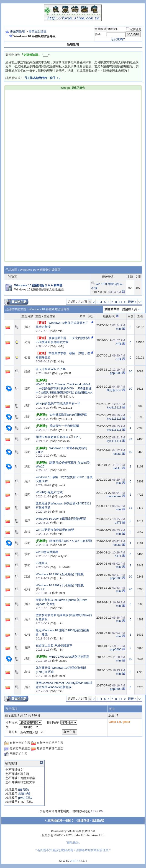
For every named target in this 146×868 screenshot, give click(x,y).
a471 (118, 523)
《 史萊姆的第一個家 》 (59, 820)
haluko (117, 454)
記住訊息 (134, 29)
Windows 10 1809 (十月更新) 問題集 (60, 585)
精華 (82, 316)
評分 (91, 316)
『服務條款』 (73, 843)
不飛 (94, 288)
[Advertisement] (73, 119)
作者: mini (49, 331)
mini (119, 329)
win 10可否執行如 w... (110, 284)
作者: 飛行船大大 (55, 397)
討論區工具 (130, 309)
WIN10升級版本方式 (49, 492)
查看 (140, 316)
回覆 (131, 316)
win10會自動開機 (47, 552)
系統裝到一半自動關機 (64, 426)
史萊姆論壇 (17, 31)
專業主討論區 (38, 31)
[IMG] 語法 (25, 798)
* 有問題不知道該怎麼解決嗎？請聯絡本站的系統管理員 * (73, 850)
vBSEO (75, 861)
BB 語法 (24, 790)
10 (130, 371)
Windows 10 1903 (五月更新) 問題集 (60, 574)
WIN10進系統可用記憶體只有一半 (58, 404)
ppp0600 (116, 373)
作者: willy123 (52, 556)
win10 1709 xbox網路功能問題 (69, 657)
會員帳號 (100, 29)
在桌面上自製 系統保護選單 (54, 645)
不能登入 (42, 563)
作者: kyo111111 (54, 408)
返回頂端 (98, 820)
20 (130, 589)
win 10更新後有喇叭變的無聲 (55, 530)
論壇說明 (73, 45)
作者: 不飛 (50, 346)
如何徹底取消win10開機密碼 (68, 415)
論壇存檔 (83, 820)
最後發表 (109, 316)
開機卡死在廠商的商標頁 (52, 437)
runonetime (114, 496)
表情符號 (24, 794)
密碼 (97, 34)
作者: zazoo (51, 661)
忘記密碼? (118, 39)
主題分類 (27, 316)
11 (120, 302)
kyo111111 (114, 407)
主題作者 (50, 316)
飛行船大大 (114, 390)
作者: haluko (51, 456)
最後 (132, 302)
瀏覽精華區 (112, 309)
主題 (38, 316)
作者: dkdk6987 (53, 441)
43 (130, 439)
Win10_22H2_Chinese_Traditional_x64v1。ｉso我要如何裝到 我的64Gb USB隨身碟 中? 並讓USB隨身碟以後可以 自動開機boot (64, 388)
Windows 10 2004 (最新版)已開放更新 (61, 519)
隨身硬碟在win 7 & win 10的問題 (71, 541)
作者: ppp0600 (53, 373)
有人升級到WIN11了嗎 (51, 369)
